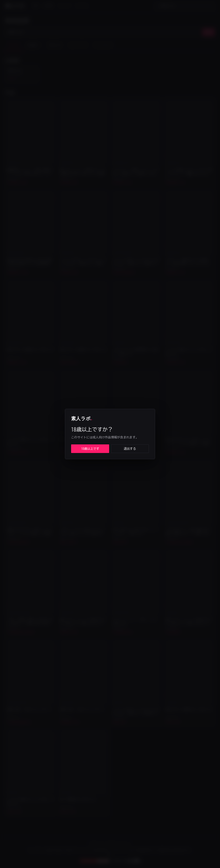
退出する (130, 449)
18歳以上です (90, 449)
